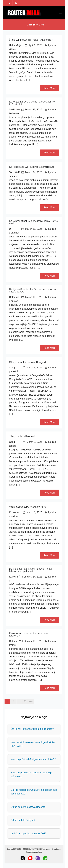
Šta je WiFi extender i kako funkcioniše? (31, 40)
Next (31, 701)
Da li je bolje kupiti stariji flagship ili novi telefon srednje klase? (30, 570)
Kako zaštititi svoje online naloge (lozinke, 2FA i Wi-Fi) (32, 103)
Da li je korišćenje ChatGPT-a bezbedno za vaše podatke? (33, 290)
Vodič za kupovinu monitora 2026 (28, 507)
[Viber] (38, 858)
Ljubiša (52, 45)
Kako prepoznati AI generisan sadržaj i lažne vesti (33, 222)
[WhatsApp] (45, 858)
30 (25, 701)
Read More (49, 88)
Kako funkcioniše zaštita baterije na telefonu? (29, 634)
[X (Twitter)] (23, 858)
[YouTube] (30, 858)
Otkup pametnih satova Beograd (27, 362)
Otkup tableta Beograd (22, 436)
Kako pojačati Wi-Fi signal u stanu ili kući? (32, 167)
